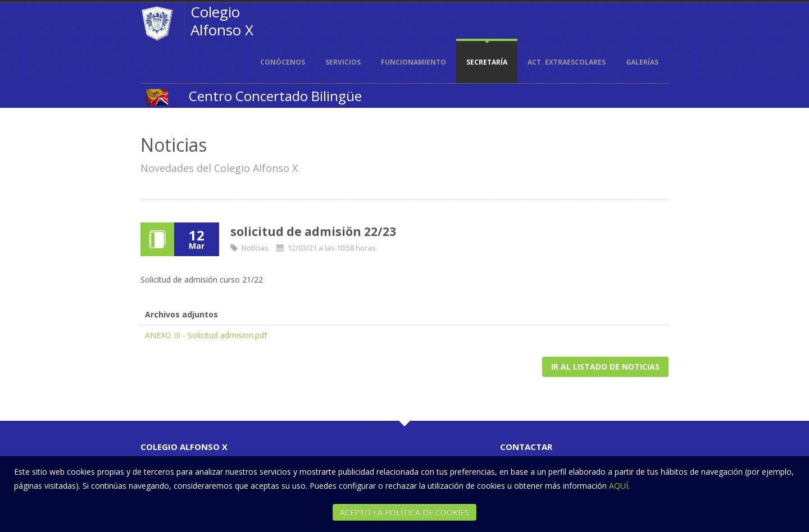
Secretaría (487, 62)
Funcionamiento (413, 62)
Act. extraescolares (567, 62)
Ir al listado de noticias (605, 367)
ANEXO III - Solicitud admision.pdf (206, 335)
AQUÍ (619, 486)
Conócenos (283, 62)
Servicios (343, 62)
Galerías (642, 62)
